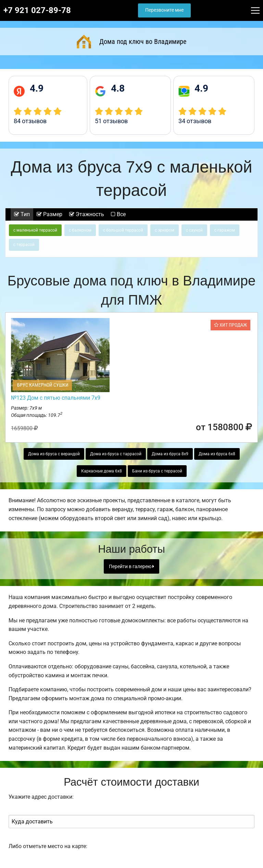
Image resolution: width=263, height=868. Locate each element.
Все (118, 214)
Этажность (87, 214)
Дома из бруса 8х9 (170, 454)
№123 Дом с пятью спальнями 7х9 (56, 398)
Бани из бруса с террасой (157, 471)
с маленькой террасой (35, 230)
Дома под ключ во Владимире (131, 42)
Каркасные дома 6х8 (102, 471)
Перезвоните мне (164, 10)
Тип (22, 214)
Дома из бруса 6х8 (217, 454)
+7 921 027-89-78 (37, 10)
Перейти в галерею (131, 567)
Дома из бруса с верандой (54, 454)
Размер (49, 214)
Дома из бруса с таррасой (116, 454)
